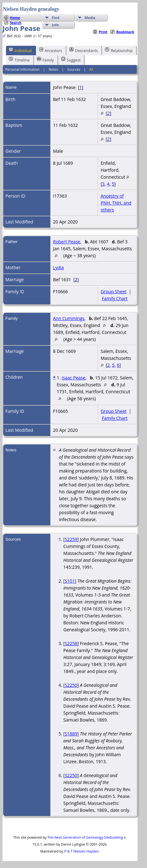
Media (90, 18)
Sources (74, 69)
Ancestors (51, 50)
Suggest (71, 60)
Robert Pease (67, 242)
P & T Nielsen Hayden (81, 851)
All (91, 69)
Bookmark (125, 32)
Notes (53, 69)
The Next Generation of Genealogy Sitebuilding (85, 837)
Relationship (119, 50)
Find (56, 18)
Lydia (58, 268)
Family (45, 60)
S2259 (71, 539)
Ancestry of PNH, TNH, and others (116, 203)
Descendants (84, 50)
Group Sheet (114, 291)
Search (16, 23)
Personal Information (23, 69)
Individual (20, 50)
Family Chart (115, 298)
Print (103, 32)
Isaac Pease (73, 378)
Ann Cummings (69, 318)
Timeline (19, 60)
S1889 (71, 734)
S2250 (71, 685)
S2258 (71, 643)
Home (15, 18)
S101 (70, 581)
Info (55, 25)
